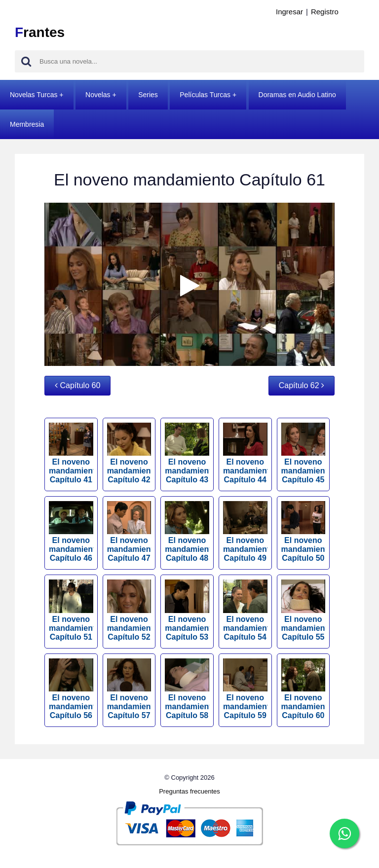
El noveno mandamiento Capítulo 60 (303, 689)
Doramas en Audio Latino (297, 95)
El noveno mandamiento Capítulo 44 (245, 453)
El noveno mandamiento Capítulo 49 (245, 532)
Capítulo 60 (77, 385)
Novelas (98, 95)
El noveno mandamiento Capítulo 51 (71, 610)
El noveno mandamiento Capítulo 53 (187, 610)
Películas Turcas (205, 95)
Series (148, 95)
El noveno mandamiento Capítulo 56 (71, 689)
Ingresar (289, 12)
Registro (325, 12)
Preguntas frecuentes (189, 791)
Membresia (27, 124)
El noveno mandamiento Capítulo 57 (129, 689)
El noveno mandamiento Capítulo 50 (303, 532)
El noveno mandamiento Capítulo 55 (303, 610)
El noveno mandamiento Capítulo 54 (245, 610)
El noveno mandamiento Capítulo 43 (187, 453)
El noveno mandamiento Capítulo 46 (71, 532)
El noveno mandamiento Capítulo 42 (129, 453)
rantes (40, 32)
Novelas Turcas (34, 95)
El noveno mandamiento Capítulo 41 (71, 453)
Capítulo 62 (302, 385)
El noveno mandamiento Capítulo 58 (187, 689)
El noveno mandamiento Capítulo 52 (129, 610)
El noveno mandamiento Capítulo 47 (129, 532)
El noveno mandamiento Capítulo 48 (187, 532)
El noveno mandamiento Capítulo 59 (245, 689)
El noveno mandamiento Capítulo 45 (303, 453)
